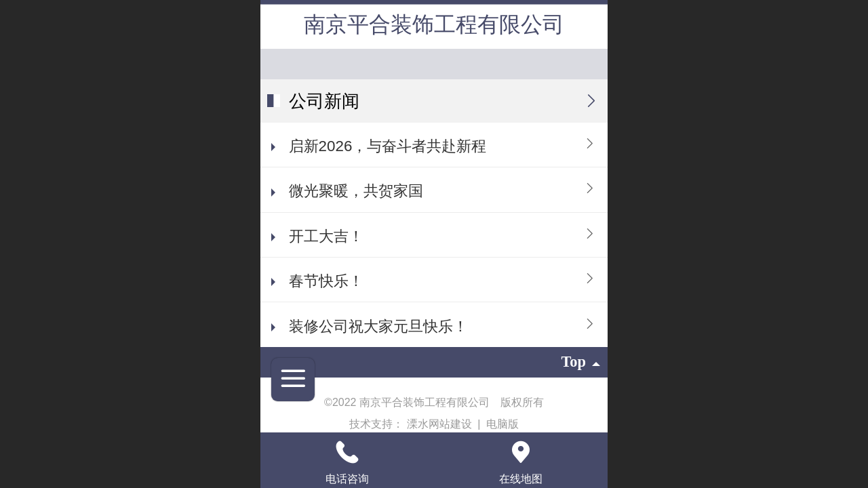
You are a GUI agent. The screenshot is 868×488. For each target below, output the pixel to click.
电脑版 (502, 424)
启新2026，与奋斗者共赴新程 (388, 146)
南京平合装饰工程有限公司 (434, 24)
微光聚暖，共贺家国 (356, 191)
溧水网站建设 (441, 424)
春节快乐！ (326, 281)
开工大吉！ (326, 236)
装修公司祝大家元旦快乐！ (378, 326)
